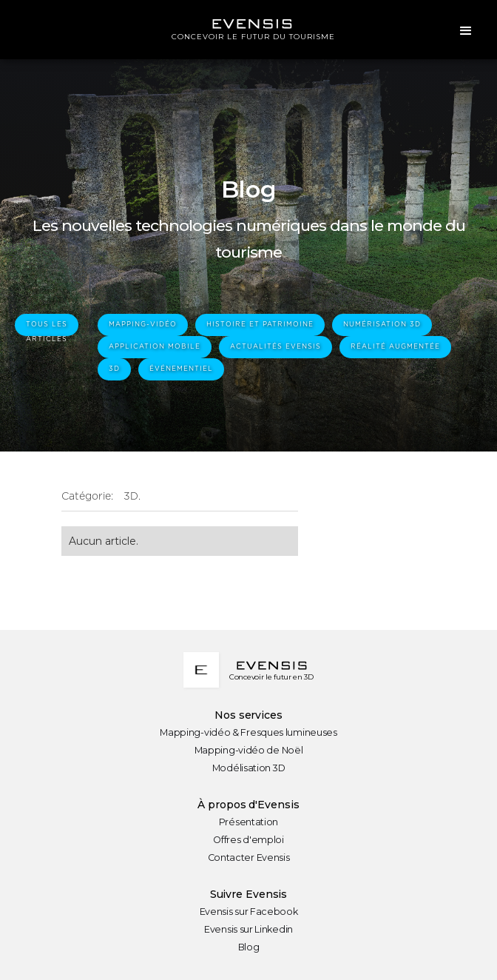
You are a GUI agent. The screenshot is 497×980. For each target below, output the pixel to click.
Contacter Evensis (249, 858)
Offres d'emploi (248, 840)
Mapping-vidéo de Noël (249, 750)
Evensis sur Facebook (249, 912)
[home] (248, 30)
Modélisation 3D (249, 768)
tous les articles (47, 329)
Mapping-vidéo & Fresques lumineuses (248, 732)
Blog (249, 947)
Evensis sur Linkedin (248, 929)
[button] (466, 30)
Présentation (248, 822)
